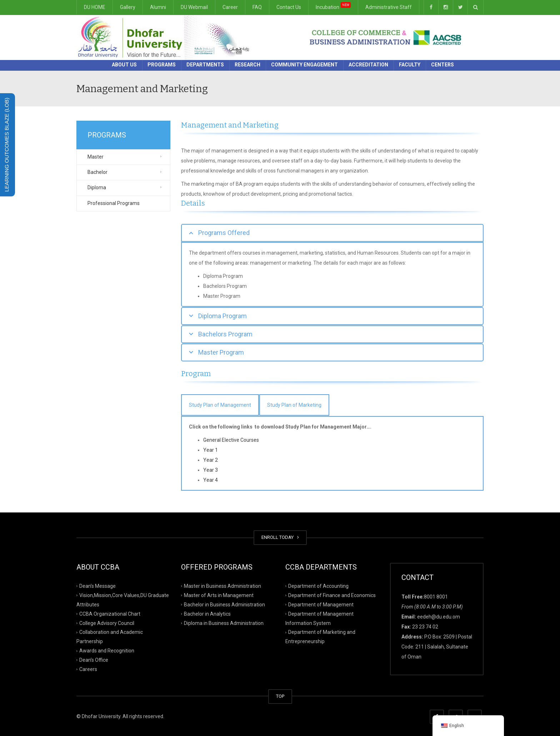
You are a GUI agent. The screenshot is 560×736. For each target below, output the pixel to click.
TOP (280, 696)
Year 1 (211, 450)
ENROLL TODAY (280, 537)
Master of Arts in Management (219, 595)
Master (96, 157)
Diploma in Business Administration (224, 623)
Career (230, 7)
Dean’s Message (97, 586)
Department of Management (321, 605)
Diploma (97, 187)
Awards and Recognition (107, 651)
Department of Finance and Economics (332, 595)
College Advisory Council (107, 623)
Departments (205, 65)
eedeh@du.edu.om (439, 617)
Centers (442, 65)
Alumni (158, 7)
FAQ (257, 7)
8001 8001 (436, 597)
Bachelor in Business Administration (224, 605)
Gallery (128, 7)
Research (247, 65)
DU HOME (95, 7)
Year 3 (211, 470)
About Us (124, 65)
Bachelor (97, 172)
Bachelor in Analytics (207, 614)
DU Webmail (194, 7)
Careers (88, 669)
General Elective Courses (231, 440)
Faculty (410, 65)
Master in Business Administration (222, 586)
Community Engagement (304, 65)
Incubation (333, 6)
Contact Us (289, 7)
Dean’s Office (94, 660)
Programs (162, 65)
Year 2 (211, 460)
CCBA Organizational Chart (110, 614)
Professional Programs (114, 203)
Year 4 (211, 480)
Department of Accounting (318, 586)
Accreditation (368, 65)
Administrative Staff (389, 7)
